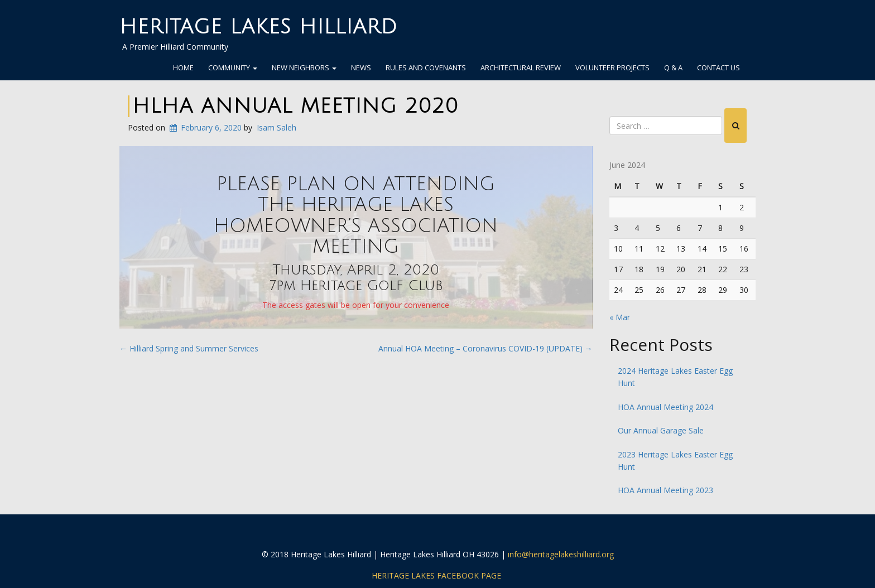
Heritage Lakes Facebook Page (436, 575)
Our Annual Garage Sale (661, 430)
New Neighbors (304, 68)
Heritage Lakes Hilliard (258, 27)
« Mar (620, 317)
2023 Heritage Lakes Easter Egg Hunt (675, 461)
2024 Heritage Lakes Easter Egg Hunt (675, 377)
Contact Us (718, 68)
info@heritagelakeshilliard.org (561, 554)
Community (233, 68)
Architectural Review (521, 68)
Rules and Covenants (426, 68)
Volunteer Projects (612, 68)
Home (183, 68)
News (361, 68)
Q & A (673, 68)
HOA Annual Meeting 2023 (665, 490)
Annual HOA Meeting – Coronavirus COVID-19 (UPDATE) (485, 348)
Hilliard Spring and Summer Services (189, 348)
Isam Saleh (277, 127)
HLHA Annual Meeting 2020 (295, 106)
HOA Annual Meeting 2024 (665, 407)
